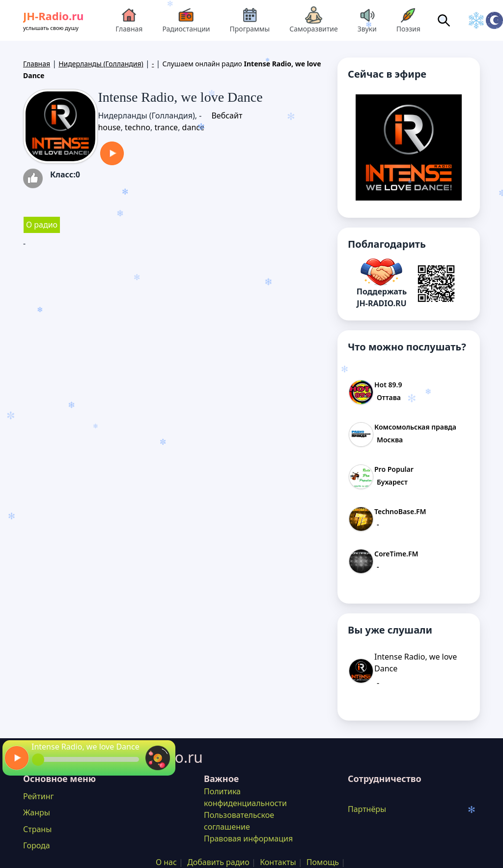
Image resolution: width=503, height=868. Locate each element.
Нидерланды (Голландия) (101, 64)
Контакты (278, 862)
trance (166, 127)
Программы (250, 20)
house (109, 127)
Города (37, 845)
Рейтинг (38, 796)
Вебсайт (227, 116)
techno (138, 127)
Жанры (37, 812)
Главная (129, 20)
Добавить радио (218, 862)
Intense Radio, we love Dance (85, 747)
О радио (42, 225)
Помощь (323, 862)
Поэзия (408, 20)
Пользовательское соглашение (239, 821)
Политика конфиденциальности (245, 797)
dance (193, 127)
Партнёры (367, 809)
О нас (166, 862)
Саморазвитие (313, 20)
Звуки (367, 20)
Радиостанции (186, 20)
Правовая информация (248, 839)
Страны (37, 829)
